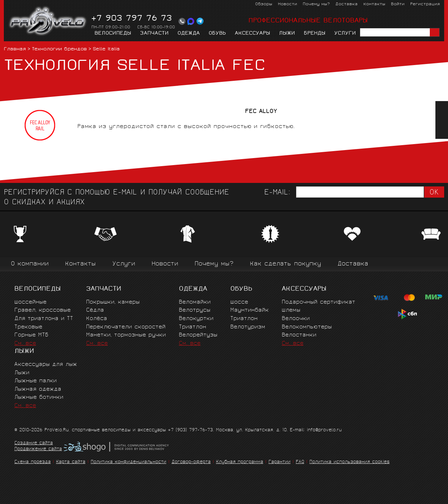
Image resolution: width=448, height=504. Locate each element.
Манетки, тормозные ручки (126, 335)
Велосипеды (113, 34)
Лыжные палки (36, 381)
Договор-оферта (191, 462)
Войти (398, 4)
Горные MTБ (31, 335)
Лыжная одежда (38, 389)
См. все (25, 344)
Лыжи (287, 34)
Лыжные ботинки (39, 397)
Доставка (346, 4)
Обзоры (264, 4)
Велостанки (299, 335)
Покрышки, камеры (113, 302)
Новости (288, 4)
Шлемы (291, 310)
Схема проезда (33, 462)
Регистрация (425, 4)
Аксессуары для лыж (46, 365)
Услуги (345, 34)
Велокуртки (196, 319)
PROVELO (48, 21)
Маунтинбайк (250, 310)
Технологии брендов (59, 49)
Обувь (217, 34)
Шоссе (239, 302)
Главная (15, 49)
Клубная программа (240, 462)
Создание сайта (34, 443)
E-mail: (277, 193)
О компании (30, 264)
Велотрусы (195, 310)
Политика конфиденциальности (128, 462)
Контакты (374, 4)
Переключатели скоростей (126, 327)
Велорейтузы (198, 335)
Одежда (189, 34)
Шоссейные (30, 302)
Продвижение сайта (38, 449)
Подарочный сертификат (318, 302)
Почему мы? (316, 4)
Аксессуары (253, 34)
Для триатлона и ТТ (44, 319)
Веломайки (195, 302)
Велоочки (296, 319)
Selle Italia (106, 49)
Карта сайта (71, 462)
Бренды (315, 34)
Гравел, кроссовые (43, 310)
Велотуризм (248, 327)
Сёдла (95, 310)
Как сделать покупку (285, 264)
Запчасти (154, 34)
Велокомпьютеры (307, 327)
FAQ (300, 462)
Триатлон (192, 327)
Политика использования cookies (349, 462)
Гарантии (279, 462)
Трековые (28, 327)
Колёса (97, 319)
